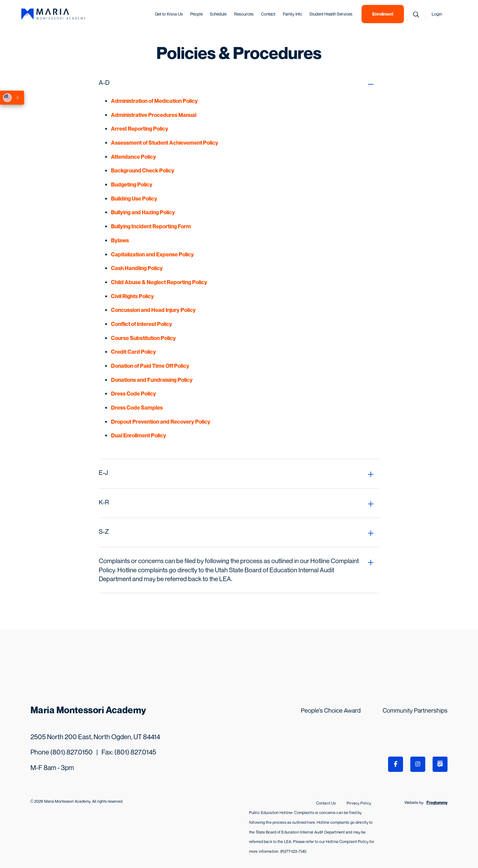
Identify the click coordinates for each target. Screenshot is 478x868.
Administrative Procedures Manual (154, 115)
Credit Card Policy (134, 352)
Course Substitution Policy (143, 338)
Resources (244, 14)
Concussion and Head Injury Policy (153, 310)
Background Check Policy (143, 170)
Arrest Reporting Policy (140, 129)
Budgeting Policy (132, 184)
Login (437, 14)
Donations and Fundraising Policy (152, 380)
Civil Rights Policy (132, 296)
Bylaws (120, 240)
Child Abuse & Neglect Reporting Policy (159, 282)
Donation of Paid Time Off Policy (150, 366)
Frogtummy (437, 802)
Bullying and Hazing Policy (143, 212)
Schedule (218, 14)
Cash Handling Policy (137, 268)
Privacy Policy (359, 803)
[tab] (239, 83)
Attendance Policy (134, 157)
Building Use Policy (134, 199)
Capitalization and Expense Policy (152, 254)
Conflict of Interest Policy (142, 324)
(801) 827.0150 (71, 752)
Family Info (293, 14)
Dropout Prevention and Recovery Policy (161, 422)
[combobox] (12, 98)
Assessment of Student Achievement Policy (165, 143)
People (196, 14)
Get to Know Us (169, 14)
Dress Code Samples (137, 408)
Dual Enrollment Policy (139, 435)
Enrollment (383, 14)
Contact (268, 14)
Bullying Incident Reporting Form (151, 226)
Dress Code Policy (134, 394)
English (7, 98)
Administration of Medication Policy (154, 101)
